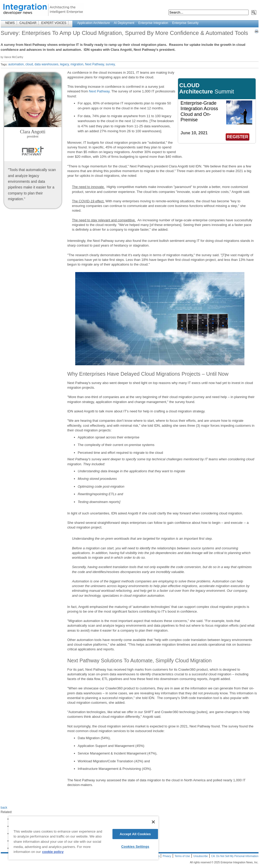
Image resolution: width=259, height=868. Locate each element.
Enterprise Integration (153, 23)
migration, (77, 64)
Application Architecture (94, 23)
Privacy (167, 856)
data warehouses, (47, 64)
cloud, (30, 64)
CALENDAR (28, 23)
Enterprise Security (185, 23)
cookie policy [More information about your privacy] (53, 852)
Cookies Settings (135, 847)
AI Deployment (124, 23)
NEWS (10, 23)
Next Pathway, (95, 64)
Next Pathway (99, 91)
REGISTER (238, 137)
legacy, (65, 64)
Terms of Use (182, 856)
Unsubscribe (201, 856)
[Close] (153, 822)
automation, (17, 64)
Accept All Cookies (135, 834)
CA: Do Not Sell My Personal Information (235, 856)
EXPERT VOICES (54, 23)
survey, (111, 64)
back (4, 808)
